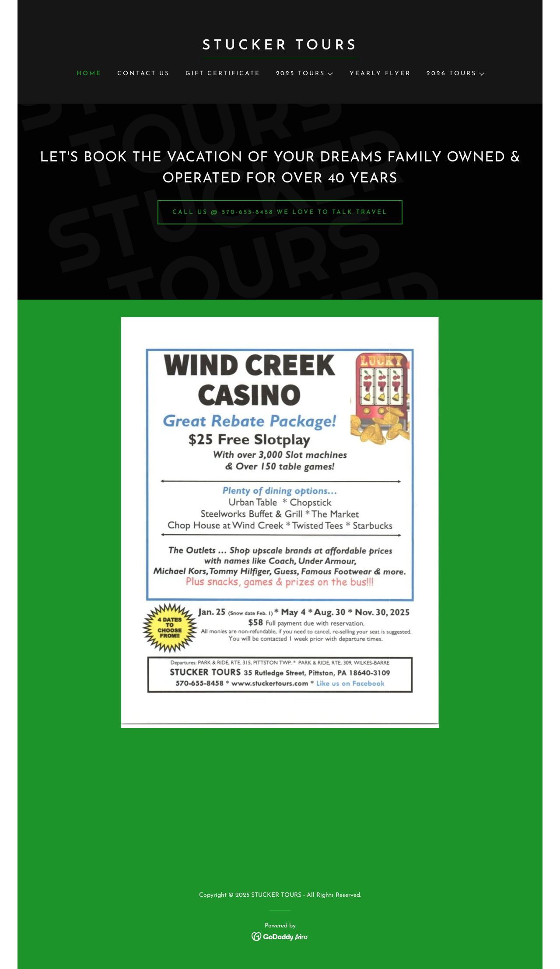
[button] (304, 74)
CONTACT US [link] (143, 74)
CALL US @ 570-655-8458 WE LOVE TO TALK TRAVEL (280, 212)
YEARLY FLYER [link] (380, 74)
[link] (280, 48)
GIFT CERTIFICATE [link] (223, 74)
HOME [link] (89, 74)
